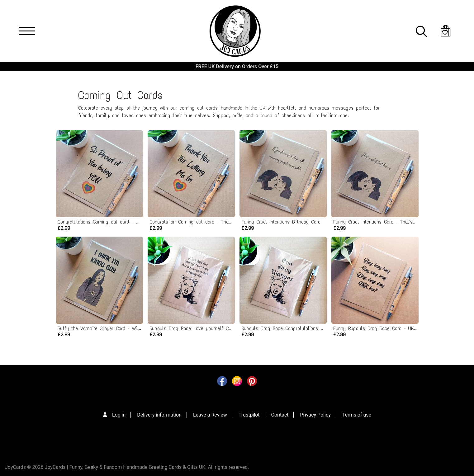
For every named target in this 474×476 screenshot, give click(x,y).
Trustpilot (249, 415)
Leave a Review (210, 415)
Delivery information (159, 415)
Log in (119, 415)
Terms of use (357, 415)
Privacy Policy (315, 415)
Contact (280, 415)
